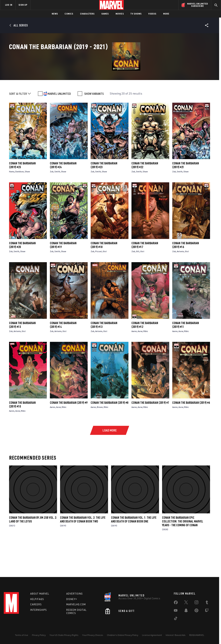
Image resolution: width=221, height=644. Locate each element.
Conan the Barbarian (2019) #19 (63, 276)
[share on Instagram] (196, 603)
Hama (12, 202)
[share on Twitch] (207, 611)
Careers (36, 604)
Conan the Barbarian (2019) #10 (22, 435)
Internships (39, 610)
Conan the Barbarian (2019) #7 (150, 434)
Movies (120, 14)
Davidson (20, 202)
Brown (100, 438)
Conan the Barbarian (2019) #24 (63, 196)
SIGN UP (23, 5)
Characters (87, 14)
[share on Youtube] (176, 611)
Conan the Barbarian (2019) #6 (191, 434)
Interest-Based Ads (176, 635)
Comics (69, 14)
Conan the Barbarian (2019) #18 (104, 276)
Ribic (146, 362)
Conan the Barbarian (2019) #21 (186, 196)
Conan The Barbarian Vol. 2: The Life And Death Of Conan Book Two (83, 550)
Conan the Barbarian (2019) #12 (145, 356)
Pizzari (99, 282)
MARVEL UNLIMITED (59, 124)
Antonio (180, 282)
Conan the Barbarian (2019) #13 (104, 356)
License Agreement (152, 635)
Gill (138, 282)
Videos (152, 14)
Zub (52, 202)
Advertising (75, 594)
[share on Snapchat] (186, 611)
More (166, 14)
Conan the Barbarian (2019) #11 (186, 356)
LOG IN (9, 5)
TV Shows (136, 14)
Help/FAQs (37, 599)
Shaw (27, 202)
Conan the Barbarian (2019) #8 (109, 434)
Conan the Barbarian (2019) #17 (145, 276)
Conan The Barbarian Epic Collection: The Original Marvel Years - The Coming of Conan (183, 552)
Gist (105, 282)
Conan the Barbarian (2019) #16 (186, 276)
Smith (57, 202)
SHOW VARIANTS (94, 124)
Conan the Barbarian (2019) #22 (145, 196)
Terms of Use (22, 635)
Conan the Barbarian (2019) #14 (63, 356)
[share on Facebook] (176, 603)
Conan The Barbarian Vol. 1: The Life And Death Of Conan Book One (134, 550)
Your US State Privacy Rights (64, 635)
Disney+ (72, 599)
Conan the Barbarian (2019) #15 (22, 356)
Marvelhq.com (76, 604)
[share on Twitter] (186, 603)
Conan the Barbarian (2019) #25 (22, 196)
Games (105, 14)
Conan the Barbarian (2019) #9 (69, 434)
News (55, 14)
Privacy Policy (39, 635)
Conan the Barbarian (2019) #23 (104, 196)
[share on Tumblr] (207, 603)
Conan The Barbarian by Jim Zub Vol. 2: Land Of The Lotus (33, 550)
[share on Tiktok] (176, 619)
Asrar (140, 362)
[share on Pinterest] (196, 611)
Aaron (134, 362)
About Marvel (40, 594)
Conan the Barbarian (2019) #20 (22, 276)
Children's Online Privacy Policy (123, 635)
